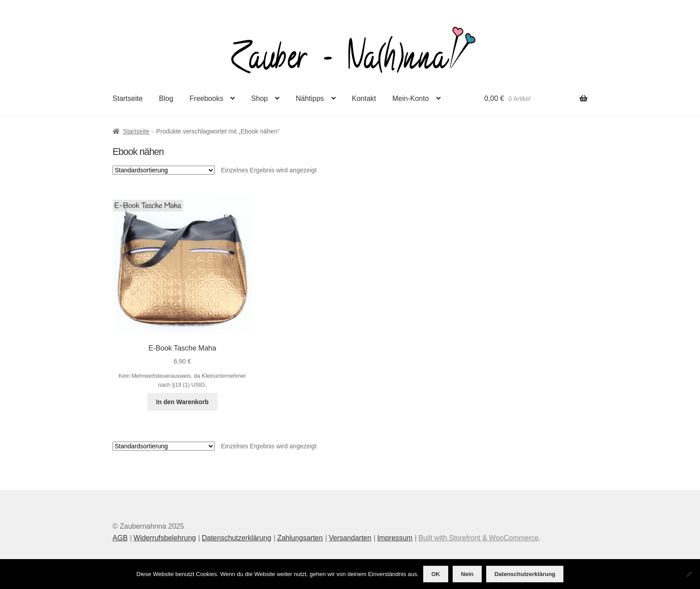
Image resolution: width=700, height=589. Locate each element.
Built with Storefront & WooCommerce (478, 538)
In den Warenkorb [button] (183, 402)
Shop (260, 98)
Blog (166, 98)
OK (436, 574)
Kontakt (364, 98)
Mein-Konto (411, 98)
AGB (120, 538)
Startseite (128, 98)
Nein (467, 574)
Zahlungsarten (300, 538)
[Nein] (689, 574)
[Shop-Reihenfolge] (164, 170)
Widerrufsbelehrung (165, 538)
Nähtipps (310, 98)
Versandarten (350, 538)
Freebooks (207, 98)
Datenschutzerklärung (237, 538)
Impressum (395, 538)
